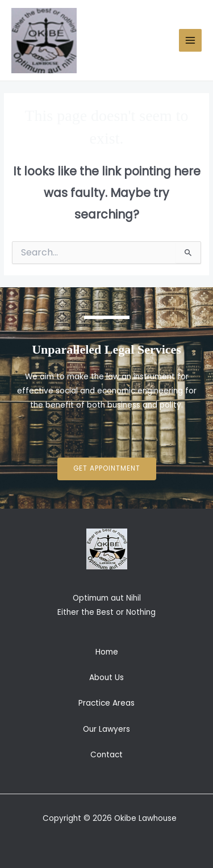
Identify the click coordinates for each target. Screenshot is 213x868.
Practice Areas (106, 703)
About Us (106, 678)
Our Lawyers (106, 729)
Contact (106, 755)
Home (107, 652)
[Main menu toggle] (191, 41)
